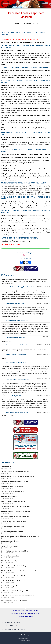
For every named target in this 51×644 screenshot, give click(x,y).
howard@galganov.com (25, 255)
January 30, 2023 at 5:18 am (44, 396)
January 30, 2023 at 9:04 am (44, 412)
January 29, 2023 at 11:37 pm (43, 379)
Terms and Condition (25, 641)
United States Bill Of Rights (10, 626)
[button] (49, 4)
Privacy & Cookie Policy (25, 638)
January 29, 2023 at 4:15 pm (44, 362)
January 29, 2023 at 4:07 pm (44, 354)
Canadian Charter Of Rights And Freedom (14, 629)
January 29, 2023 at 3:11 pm (44, 287)
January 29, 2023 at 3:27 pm (44, 303)
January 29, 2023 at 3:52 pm (44, 337)
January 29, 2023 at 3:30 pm (44, 320)
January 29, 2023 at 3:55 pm (44, 345)
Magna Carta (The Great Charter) (11, 622)
